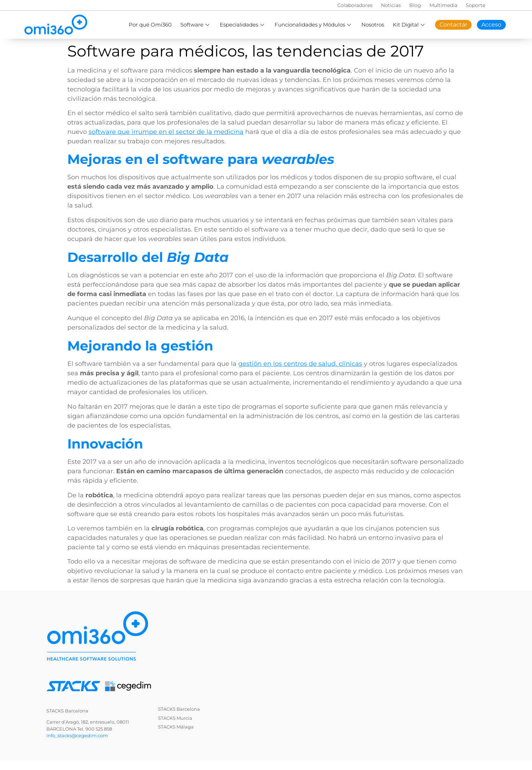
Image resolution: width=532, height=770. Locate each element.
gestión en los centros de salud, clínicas (300, 364)
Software (196, 25)
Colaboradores (355, 5)
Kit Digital (410, 25)
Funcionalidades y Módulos (314, 25)
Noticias (391, 5)
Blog (415, 5)
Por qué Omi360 (150, 25)
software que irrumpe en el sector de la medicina (166, 132)
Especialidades (243, 25)
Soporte (475, 5)
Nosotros (373, 25)
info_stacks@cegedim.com (77, 735)
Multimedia (443, 5)
